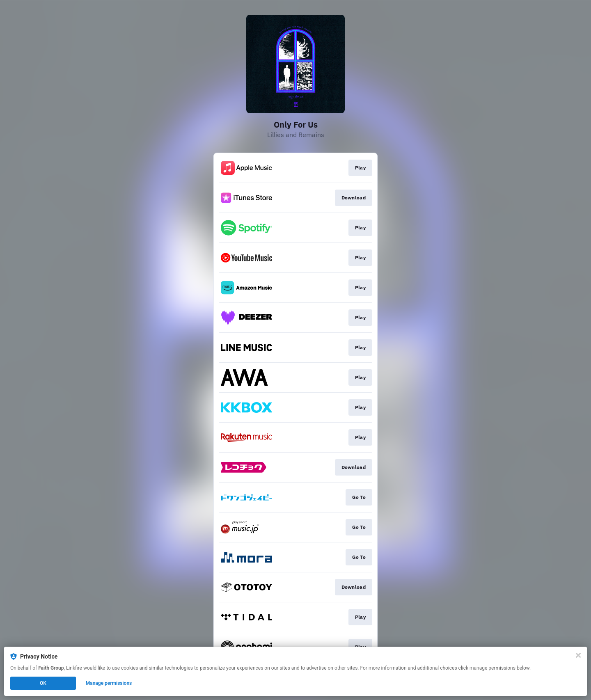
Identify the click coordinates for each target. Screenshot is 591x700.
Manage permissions (109, 683)
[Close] (578, 655)
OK (43, 683)
